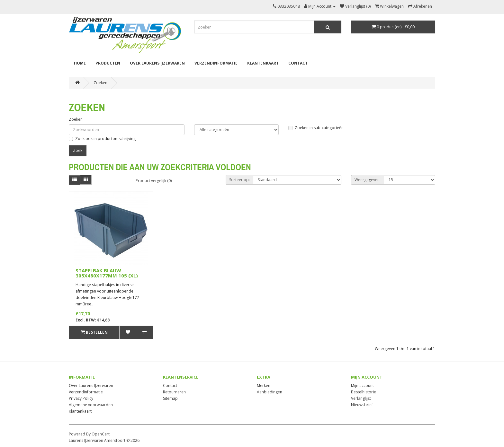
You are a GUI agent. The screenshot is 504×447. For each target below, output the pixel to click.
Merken (264, 386)
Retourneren (174, 392)
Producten (108, 63)
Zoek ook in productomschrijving (102, 139)
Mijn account (362, 386)
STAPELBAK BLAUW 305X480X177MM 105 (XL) (107, 273)
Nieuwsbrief (362, 405)
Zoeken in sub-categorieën (316, 128)
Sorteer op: (239, 180)
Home (80, 63)
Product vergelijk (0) (154, 181)
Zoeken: (76, 119)
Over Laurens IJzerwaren (157, 63)
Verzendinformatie (216, 63)
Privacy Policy (81, 398)
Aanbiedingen (270, 392)
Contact (298, 63)
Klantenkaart (263, 63)
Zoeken (100, 83)
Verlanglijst (361, 398)
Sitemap (170, 398)
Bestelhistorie (364, 392)
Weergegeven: (368, 180)
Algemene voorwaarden (91, 405)
